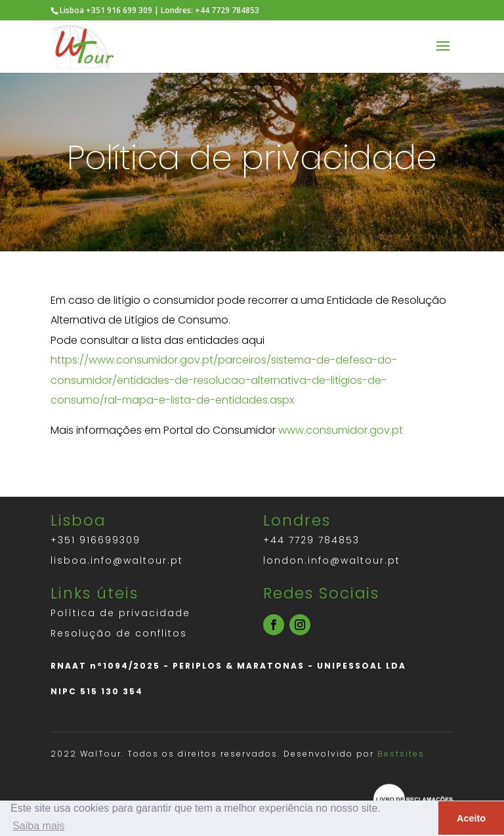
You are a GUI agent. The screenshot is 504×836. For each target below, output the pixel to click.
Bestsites (401, 754)
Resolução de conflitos (119, 633)
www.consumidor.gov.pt (341, 430)
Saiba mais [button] (38, 826)
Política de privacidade (120, 613)
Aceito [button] (471, 818)
